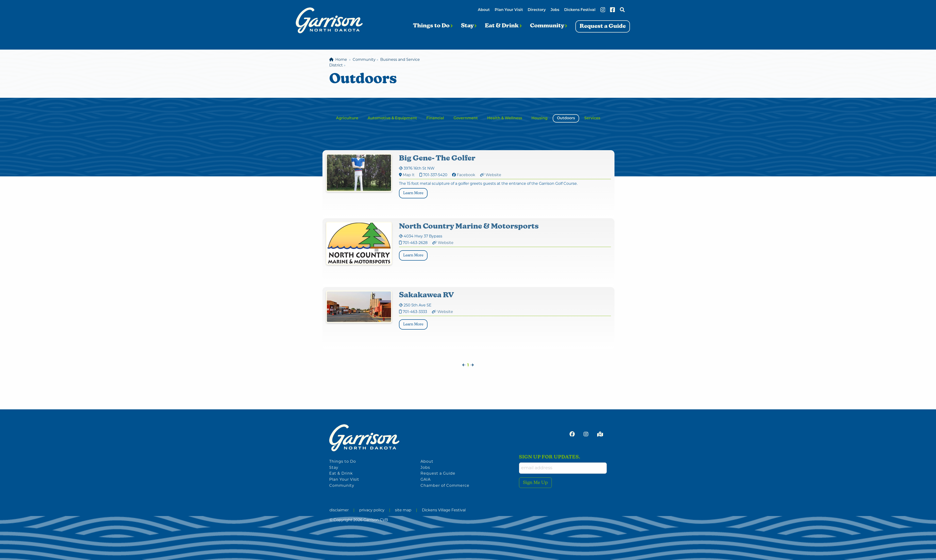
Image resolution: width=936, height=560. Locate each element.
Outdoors (566, 118)
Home (338, 60)
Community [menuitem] (364, 60)
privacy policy (372, 510)
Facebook (466, 175)
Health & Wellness (505, 118)
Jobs (555, 10)
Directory (537, 10)
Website (493, 175)
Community (548, 26)
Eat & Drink (503, 26)
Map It (409, 175)
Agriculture (347, 118)
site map (403, 510)
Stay (469, 26)
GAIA (426, 480)
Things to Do (433, 26)
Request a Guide (438, 474)
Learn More (415, 193)
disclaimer (339, 510)
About (484, 10)
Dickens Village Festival (444, 510)
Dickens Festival (580, 10)
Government (466, 118)
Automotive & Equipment (392, 118)
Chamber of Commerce (445, 486)
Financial (435, 118)
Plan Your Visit (509, 10)
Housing (539, 118)
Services (592, 118)
